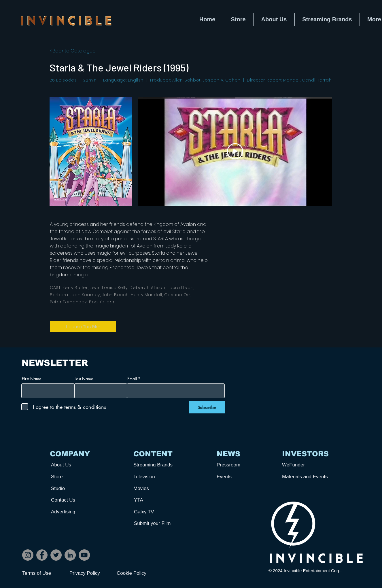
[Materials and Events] (307, 477)
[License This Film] (83, 326)
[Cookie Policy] (137, 573)
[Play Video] (235, 151)
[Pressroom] (238, 465)
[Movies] (155, 488)
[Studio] (72, 488)
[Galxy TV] (155, 512)
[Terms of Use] (43, 573)
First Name (32, 379)
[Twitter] (56, 555)
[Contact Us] (72, 500)
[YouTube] (84, 555)
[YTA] (155, 500)
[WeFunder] (303, 465)
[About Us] (72, 465)
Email (132, 379)
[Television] (155, 477)
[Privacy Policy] (90, 573)
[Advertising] (72, 512)
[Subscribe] (207, 407)
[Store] (72, 477)
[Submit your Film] (155, 523)
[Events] (238, 477)
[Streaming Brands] (155, 465)
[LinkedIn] (70, 555)
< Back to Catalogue (73, 51)
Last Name (84, 379)
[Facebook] (42, 555)
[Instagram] (28, 555)
